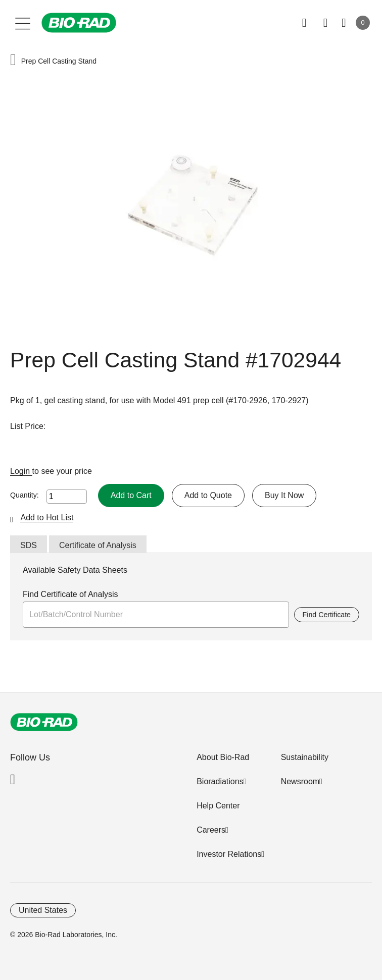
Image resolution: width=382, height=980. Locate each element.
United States (43, 910)
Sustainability (305, 757)
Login (21, 471)
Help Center (218, 806)
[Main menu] (23, 23)
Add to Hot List (47, 518)
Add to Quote (208, 495)
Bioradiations (220, 781)
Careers (211, 830)
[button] (13, 61)
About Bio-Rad (223, 757)
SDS (29, 545)
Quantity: (25, 495)
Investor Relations (229, 854)
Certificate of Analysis (98, 545)
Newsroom (300, 781)
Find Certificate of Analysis (70, 594)
